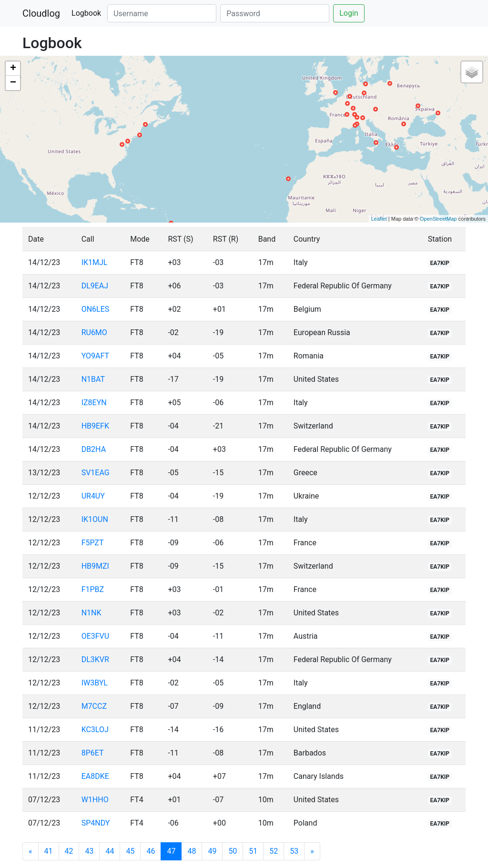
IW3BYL (95, 683)
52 (274, 851)
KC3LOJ (95, 730)
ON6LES (96, 309)
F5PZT (93, 543)
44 (110, 851)
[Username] (162, 13)
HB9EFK (95, 426)
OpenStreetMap (438, 219)
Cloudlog (41, 13)
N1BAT (93, 379)
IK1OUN (95, 519)
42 (69, 851)
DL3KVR (95, 659)
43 (89, 851)
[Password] (275, 13)
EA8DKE (95, 776)
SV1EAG (96, 473)
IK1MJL (95, 262)
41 (49, 851)
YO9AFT (95, 356)
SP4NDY (96, 823)
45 (130, 851)
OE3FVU (96, 636)
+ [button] (13, 69)
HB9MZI (95, 566)
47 (174, 851)
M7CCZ (94, 706)
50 (233, 851)
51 (253, 851)
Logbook (86, 13)
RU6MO (94, 332)
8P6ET (93, 753)
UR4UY (93, 496)
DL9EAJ (95, 286)
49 (212, 851)
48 (192, 851)
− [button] (13, 83)
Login (349, 13)
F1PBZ (93, 589)
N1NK (91, 613)
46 (151, 851)
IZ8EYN (94, 403)
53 (294, 851)
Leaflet (379, 219)
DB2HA (94, 449)
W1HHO (95, 800)
